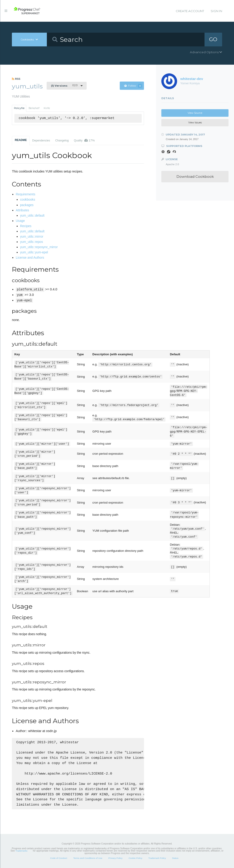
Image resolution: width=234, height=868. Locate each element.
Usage (20, 221)
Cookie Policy (136, 858)
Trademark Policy (157, 858)
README (21, 140)
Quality (84, 140)
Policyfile (19, 108)
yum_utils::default (32, 216)
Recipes (26, 226)
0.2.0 (64, 85)
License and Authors (30, 258)
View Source (195, 113)
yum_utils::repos (32, 242)
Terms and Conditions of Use (88, 858)
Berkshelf (34, 108)
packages (27, 205)
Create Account (190, 11)
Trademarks (21, 851)
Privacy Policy (115, 858)
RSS (16, 79)
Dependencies (41, 141)
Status (175, 858)
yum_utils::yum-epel (34, 252)
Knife (47, 108)
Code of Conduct (58, 858)
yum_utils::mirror (32, 237)
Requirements (25, 194)
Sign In (216, 11)
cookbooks (28, 200)
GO (213, 39)
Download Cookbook (195, 177)
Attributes (22, 210)
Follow (133, 86)
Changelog (62, 141)
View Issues (195, 123)
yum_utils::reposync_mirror (39, 247)
